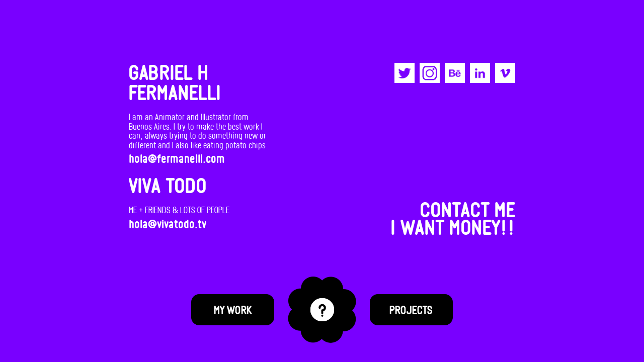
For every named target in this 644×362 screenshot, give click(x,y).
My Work (233, 310)
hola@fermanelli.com (177, 157)
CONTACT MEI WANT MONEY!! (453, 217)
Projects (411, 310)
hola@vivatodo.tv (168, 222)
